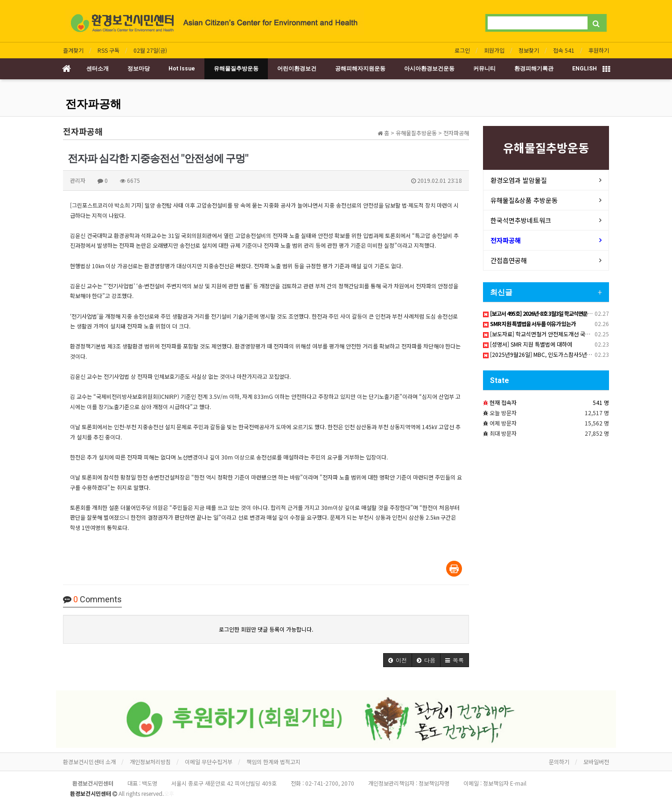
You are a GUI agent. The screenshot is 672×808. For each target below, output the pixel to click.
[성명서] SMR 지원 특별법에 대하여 (528, 344)
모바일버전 (596, 762)
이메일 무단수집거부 (209, 762)
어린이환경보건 (297, 69)
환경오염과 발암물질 (519, 180)
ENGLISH (584, 69)
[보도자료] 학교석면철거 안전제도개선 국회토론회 (544, 334)
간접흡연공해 (509, 260)
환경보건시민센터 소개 (89, 762)
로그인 (462, 50)
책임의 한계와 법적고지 (273, 762)
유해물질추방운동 (236, 69)
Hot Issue (182, 69)
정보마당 (139, 69)
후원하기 (599, 50)
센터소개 (98, 69)
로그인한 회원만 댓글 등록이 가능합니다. (266, 629)
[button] (398, 660)
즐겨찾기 (73, 50)
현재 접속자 (503, 402)
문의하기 (559, 762)
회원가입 (494, 50)
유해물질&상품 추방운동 (524, 200)
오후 (169, 793)
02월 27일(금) (150, 50)
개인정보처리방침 (150, 762)
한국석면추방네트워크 (521, 220)
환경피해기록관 (534, 69)
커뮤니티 (484, 69)
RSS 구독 (108, 50)
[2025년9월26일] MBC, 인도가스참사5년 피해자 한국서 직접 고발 (563, 354)
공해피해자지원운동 (360, 69)
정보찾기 (529, 50)
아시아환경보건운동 (429, 69)
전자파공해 (93, 104)
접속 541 (564, 50)
